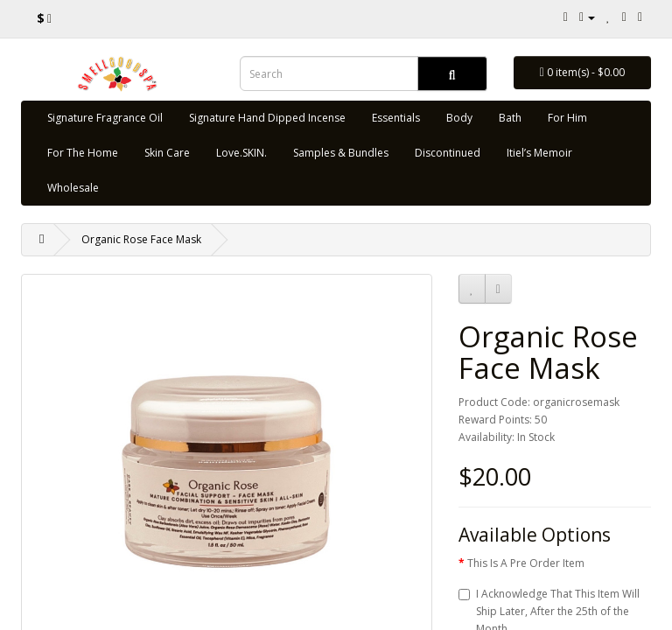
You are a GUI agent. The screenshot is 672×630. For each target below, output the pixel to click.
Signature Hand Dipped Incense (267, 118)
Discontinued (448, 153)
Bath (510, 118)
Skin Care (167, 153)
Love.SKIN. (241, 153)
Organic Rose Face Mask (141, 239)
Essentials (396, 118)
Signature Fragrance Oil (105, 118)
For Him (567, 118)
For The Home (83, 153)
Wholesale (73, 188)
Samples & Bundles (341, 153)
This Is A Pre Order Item (526, 563)
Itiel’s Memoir (539, 153)
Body (459, 118)
